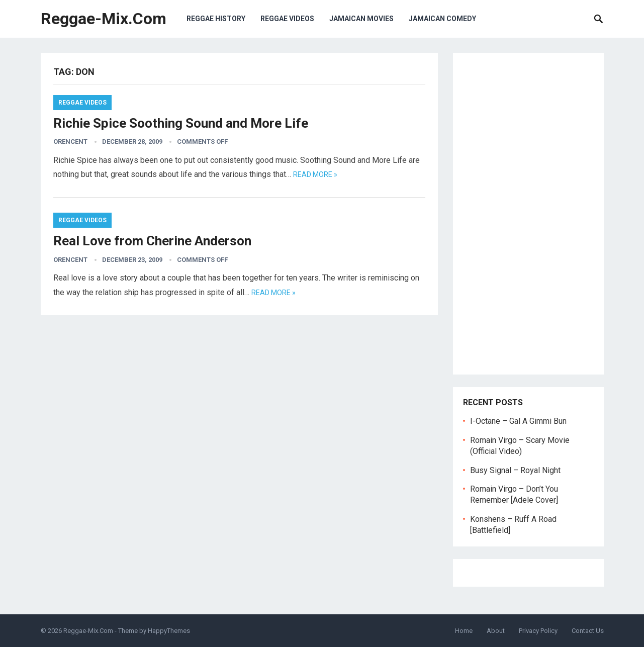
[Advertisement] (528, 214)
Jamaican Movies (361, 19)
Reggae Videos (287, 19)
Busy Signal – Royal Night (515, 470)
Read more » (315, 174)
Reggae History (216, 19)
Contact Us (588, 631)
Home (464, 631)
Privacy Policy (538, 631)
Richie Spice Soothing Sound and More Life (181, 123)
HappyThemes (169, 631)
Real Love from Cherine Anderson (152, 241)
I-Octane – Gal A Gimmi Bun (518, 421)
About (496, 631)
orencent (70, 142)
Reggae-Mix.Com (104, 19)
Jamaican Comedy (442, 19)
